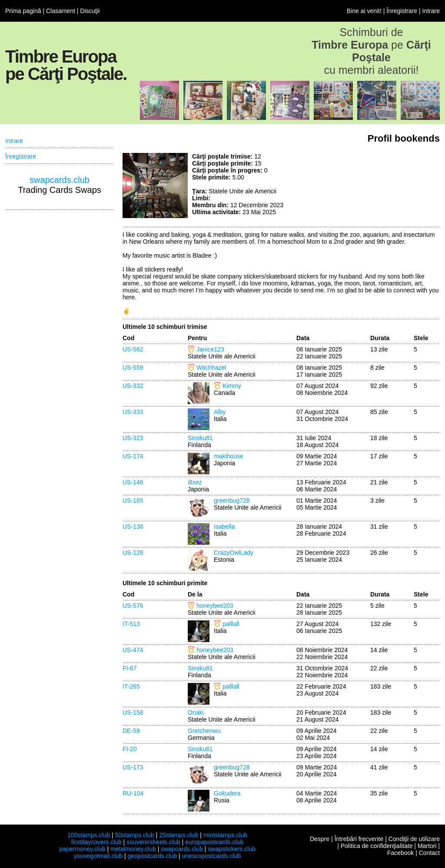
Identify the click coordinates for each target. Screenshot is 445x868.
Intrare (431, 11)
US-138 (133, 527)
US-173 (133, 767)
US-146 (133, 482)
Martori (427, 846)
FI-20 (130, 749)
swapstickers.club (232, 849)
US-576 (133, 606)
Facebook (400, 853)
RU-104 (133, 793)
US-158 (133, 712)
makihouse (229, 456)
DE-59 (131, 731)
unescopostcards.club (211, 856)
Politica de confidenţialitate (377, 846)
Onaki (196, 712)
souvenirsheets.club (153, 842)
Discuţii (90, 11)
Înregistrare (402, 11)
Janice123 (210, 349)
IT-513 (131, 624)
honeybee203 (215, 606)
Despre (320, 839)
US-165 (133, 500)
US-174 (133, 456)
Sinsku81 (200, 438)
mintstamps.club (225, 835)
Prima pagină (23, 11)
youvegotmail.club (98, 856)
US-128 (133, 553)
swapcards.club (60, 180)
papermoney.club (82, 849)
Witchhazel (211, 368)
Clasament (61, 11)
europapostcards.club (214, 842)
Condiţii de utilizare (414, 839)
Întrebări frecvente (359, 839)
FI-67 (130, 668)
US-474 (133, 650)
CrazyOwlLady (234, 553)
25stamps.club (179, 835)
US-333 (133, 412)
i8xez (195, 482)
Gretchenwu (204, 731)
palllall (231, 624)
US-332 (133, 386)
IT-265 (131, 686)
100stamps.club (89, 835)
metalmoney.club (133, 849)
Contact (429, 853)
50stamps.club (134, 835)
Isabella (224, 527)
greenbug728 (232, 500)
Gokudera (227, 793)
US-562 (133, 349)
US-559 (133, 368)
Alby (220, 412)
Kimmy (232, 386)
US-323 (133, 438)
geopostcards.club (153, 856)
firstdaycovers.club (96, 842)
